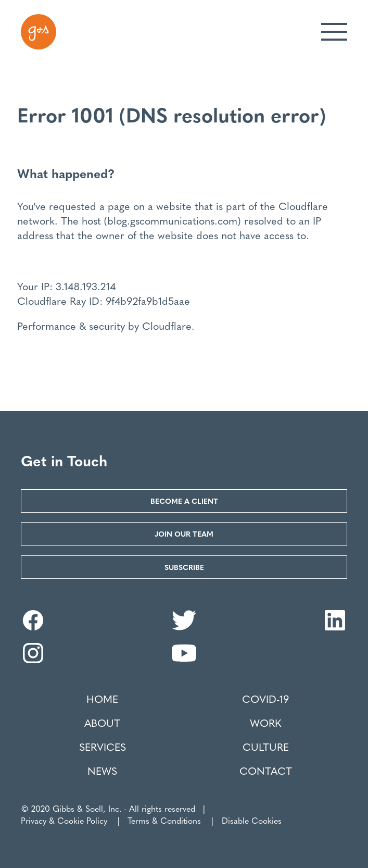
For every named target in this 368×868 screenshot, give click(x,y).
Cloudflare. (168, 325)
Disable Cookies (252, 821)
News (102, 771)
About (102, 723)
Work (265, 723)
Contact (266, 771)
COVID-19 (265, 699)
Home (102, 699)
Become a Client (184, 501)
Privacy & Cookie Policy (64, 820)
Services (103, 747)
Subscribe (184, 567)
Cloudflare (303, 206)
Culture (266, 747)
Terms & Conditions (164, 820)
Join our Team (184, 534)
